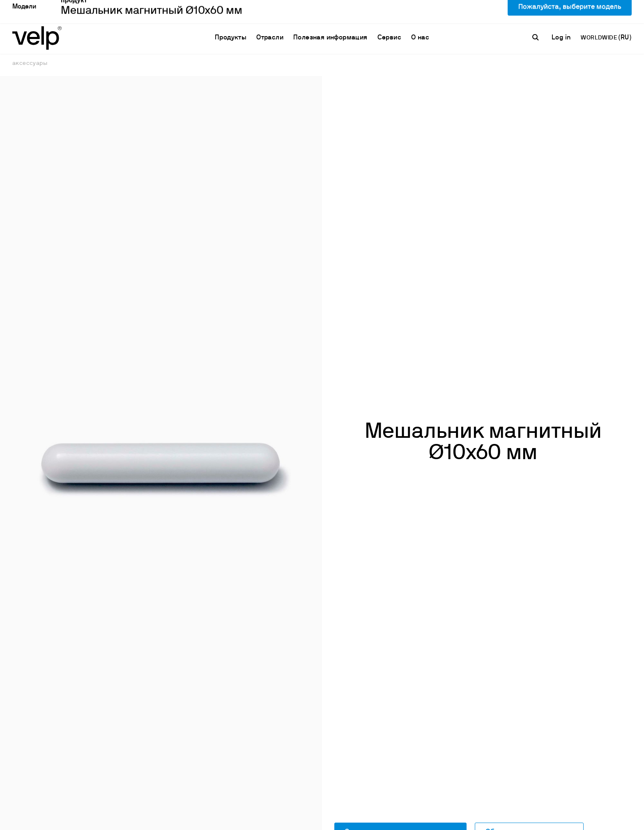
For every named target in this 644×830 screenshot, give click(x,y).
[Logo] (37, 17)
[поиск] (537, 17)
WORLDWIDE (599, 17)
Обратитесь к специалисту (529, 712)
